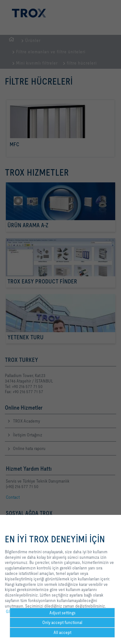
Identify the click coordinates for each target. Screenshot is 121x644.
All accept (62, 632)
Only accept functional (62, 622)
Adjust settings (62, 613)
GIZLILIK (13, 611)
